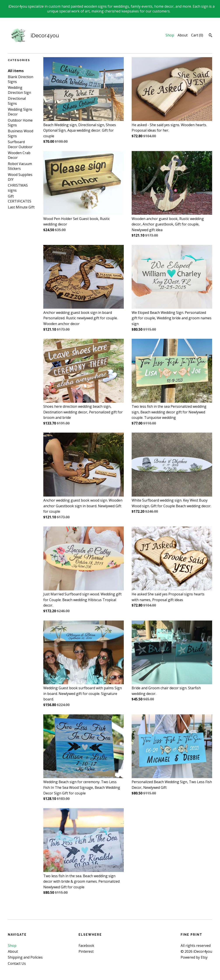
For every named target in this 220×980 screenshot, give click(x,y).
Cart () (197, 35)
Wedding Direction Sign (19, 90)
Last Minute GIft (21, 207)
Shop (170, 35)
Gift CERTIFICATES (20, 199)
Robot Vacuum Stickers (20, 166)
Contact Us (17, 963)
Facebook (86, 946)
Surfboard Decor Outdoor (20, 144)
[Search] (210, 36)
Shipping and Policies (25, 957)
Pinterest (86, 951)
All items (16, 71)
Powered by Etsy (194, 957)
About (183, 35)
